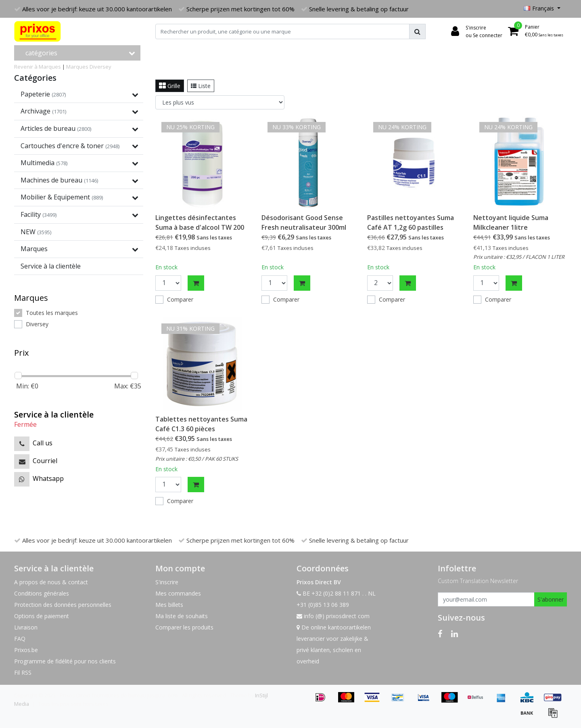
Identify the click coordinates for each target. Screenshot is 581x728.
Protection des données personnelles (63, 605)
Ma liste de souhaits (182, 616)
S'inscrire (167, 582)
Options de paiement (42, 616)
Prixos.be (26, 650)
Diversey (100, 67)
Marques (77, 67)
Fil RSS (23, 672)
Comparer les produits (184, 627)
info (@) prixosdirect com (333, 616)
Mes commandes (178, 593)
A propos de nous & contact (51, 582)
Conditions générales (42, 593)
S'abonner (551, 599)
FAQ (20, 639)
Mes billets (169, 605)
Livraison (26, 627)
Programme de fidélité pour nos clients (65, 661)
